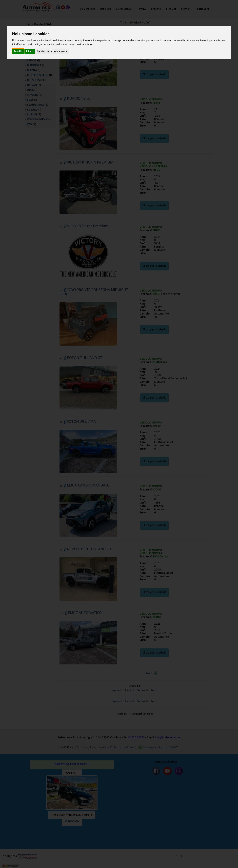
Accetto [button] (18, 51)
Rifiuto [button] (30, 51)
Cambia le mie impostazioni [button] (52, 51)
